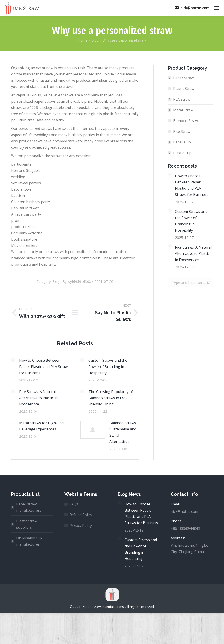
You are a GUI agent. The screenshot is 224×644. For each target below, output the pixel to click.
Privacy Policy (81, 526)
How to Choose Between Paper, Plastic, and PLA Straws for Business (44, 367)
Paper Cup (182, 142)
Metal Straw (183, 110)
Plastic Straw (184, 89)
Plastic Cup (182, 153)
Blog (56, 281)
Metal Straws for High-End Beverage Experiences (41, 426)
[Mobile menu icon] (217, 8)
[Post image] (13, 360)
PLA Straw (182, 99)
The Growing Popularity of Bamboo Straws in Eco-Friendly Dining (111, 398)
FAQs (74, 504)
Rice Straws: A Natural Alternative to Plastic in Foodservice (38, 398)
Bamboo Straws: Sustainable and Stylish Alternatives (123, 432)
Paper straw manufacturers (29, 507)
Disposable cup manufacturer (29, 541)
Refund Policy (81, 515)
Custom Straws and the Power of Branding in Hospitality (108, 367)
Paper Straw (183, 78)
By (77, 281)
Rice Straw (182, 131)
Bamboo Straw (186, 121)
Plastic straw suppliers (27, 524)
